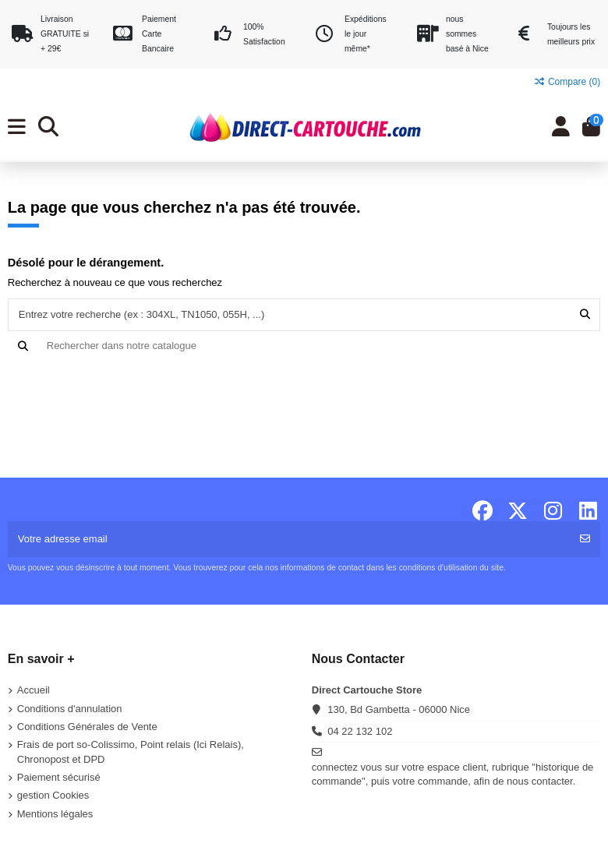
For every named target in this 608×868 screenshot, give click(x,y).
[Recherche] (304, 346)
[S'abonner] (585, 539)
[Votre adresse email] (290, 539)
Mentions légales (55, 814)
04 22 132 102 (360, 731)
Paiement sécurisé (59, 777)
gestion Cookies (53, 795)
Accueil (34, 690)
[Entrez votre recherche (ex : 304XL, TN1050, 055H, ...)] (585, 315)
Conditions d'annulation (70, 709)
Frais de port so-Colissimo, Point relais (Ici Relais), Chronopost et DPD (131, 752)
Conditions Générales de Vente (87, 727)
